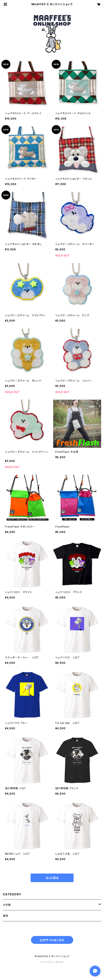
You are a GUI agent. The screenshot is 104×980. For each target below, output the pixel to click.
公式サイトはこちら (52, 940)
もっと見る (52, 878)
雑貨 (6, 916)
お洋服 (7, 905)
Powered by (52, 962)
